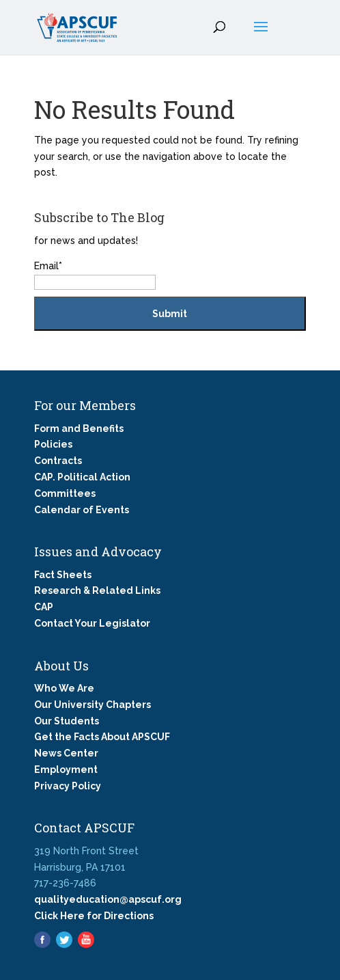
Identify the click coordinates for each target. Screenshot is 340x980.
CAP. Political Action (82, 477)
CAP (44, 607)
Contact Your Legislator (92, 623)
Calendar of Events (82, 510)
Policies (53, 444)
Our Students (67, 721)
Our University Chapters (93, 705)
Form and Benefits (79, 428)
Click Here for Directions (94, 916)
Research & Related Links (97, 590)
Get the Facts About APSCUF (102, 737)
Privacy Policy (68, 786)
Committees (65, 493)
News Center (66, 753)
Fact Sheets (63, 575)
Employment (66, 770)
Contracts (58, 461)
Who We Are (64, 688)
